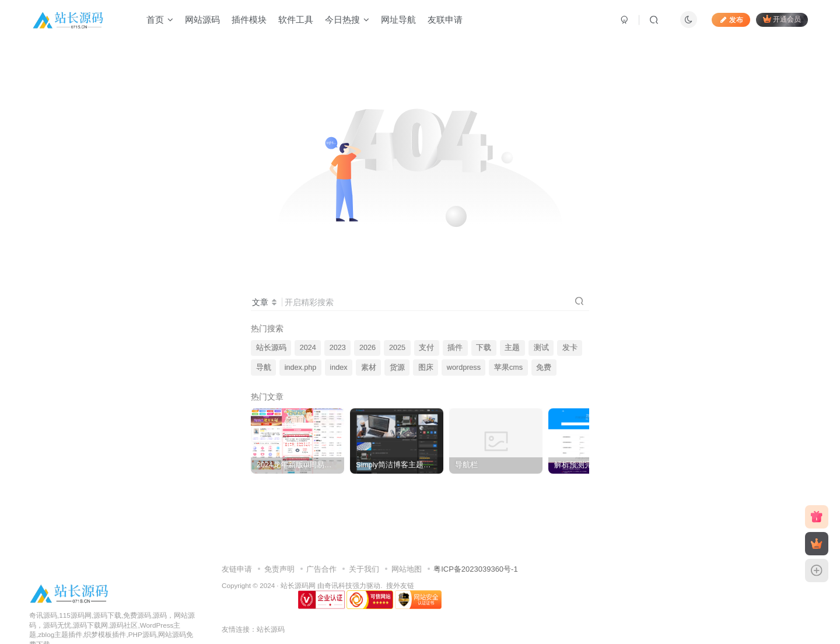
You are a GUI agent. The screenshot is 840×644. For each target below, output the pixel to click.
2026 (367, 348)
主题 (512, 348)
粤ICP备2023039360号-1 (476, 569)
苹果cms (508, 367)
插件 (455, 348)
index (338, 367)
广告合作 (321, 569)
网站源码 (202, 20)
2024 (308, 348)
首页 (160, 20)
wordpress (464, 367)
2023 (338, 348)
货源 (397, 367)
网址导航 (398, 20)
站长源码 (271, 348)
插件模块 (249, 20)
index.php (301, 367)
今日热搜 (347, 20)
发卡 (570, 348)
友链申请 (237, 569)
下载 (484, 348)
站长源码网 (298, 585)
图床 (426, 367)
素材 (369, 367)
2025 (397, 348)
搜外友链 (400, 585)
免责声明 (279, 569)
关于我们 (364, 569)
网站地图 (407, 569)
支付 (426, 348)
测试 (541, 348)
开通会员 (782, 19)
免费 (544, 367)
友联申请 (445, 20)
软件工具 (296, 20)
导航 (264, 367)
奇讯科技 (338, 585)
